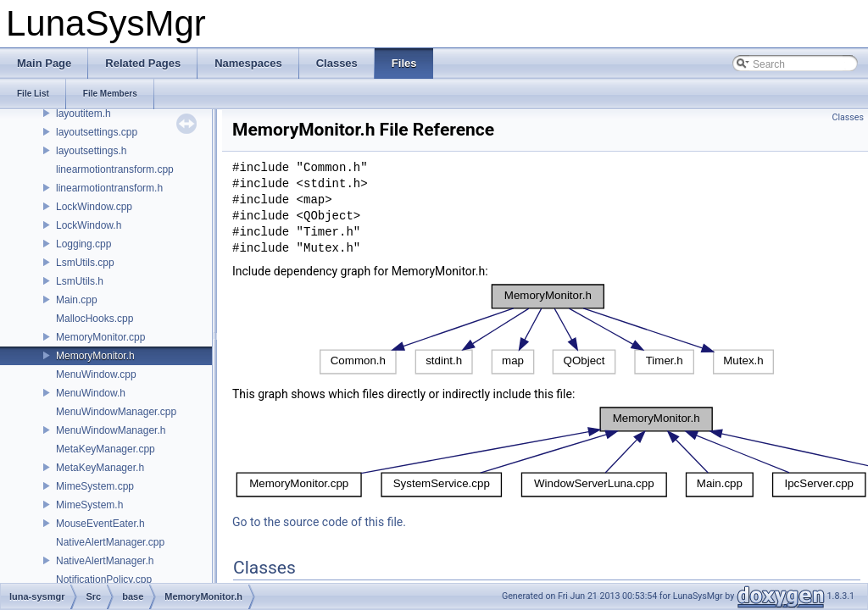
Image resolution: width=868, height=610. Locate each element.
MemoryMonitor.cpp (100, 337)
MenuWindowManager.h (111, 430)
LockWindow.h (89, 225)
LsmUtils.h (80, 281)
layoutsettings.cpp (97, 132)
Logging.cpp (83, 244)
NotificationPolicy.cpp (104, 579)
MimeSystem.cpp (95, 486)
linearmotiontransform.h (109, 188)
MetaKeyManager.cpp (106, 449)
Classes (848, 117)
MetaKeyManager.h (100, 468)
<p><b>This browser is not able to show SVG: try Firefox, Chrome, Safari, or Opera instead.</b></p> (547, 330)
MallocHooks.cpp (95, 319)
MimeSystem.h (89, 505)
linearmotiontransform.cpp (115, 169)
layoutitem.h (83, 114)
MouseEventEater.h (100, 524)
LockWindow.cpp (94, 207)
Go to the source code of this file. (319, 522)
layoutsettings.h (91, 151)
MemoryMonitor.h (95, 356)
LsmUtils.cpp (85, 263)
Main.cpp (77, 300)
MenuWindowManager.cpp (116, 412)
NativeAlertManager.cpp (110, 542)
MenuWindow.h (91, 393)
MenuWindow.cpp (96, 374)
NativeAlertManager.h (105, 561)
